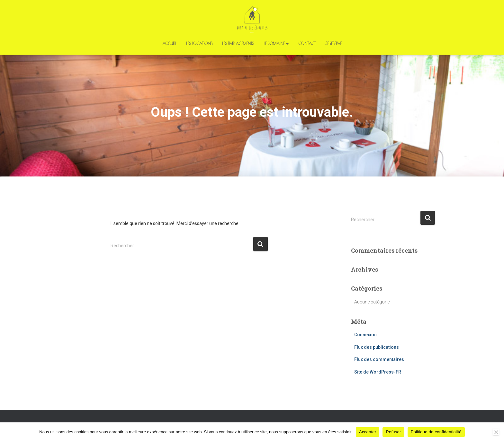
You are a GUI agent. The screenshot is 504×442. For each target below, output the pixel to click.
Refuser (393, 432)
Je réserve (334, 43)
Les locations (199, 43)
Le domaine (276, 43)
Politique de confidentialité (436, 432)
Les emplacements (238, 43)
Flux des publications (377, 347)
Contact (307, 43)
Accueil (169, 43)
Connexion (365, 335)
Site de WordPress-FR (378, 372)
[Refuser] (496, 432)
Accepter (368, 432)
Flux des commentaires (379, 359)
